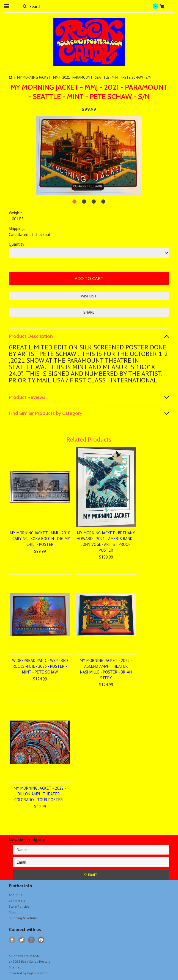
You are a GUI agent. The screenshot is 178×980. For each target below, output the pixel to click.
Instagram (32, 940)
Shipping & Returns (23, 918)
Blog (12, 912)
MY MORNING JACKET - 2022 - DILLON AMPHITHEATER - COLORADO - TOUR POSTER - (40, 794)
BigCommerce (38, 973)
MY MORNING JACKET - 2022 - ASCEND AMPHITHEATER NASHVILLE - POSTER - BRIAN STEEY (106, 669)
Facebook (12, 940)
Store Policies (19, 906)
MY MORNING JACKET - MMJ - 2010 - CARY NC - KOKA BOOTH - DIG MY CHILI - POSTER (40, 539)
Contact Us (17, 901)
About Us (16, 895)
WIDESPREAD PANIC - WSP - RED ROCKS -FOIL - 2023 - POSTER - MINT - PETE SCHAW (40, 666)
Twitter (22, 940)
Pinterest (41, 940)
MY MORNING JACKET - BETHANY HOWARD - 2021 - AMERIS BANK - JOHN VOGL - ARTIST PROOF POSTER (106, 541)
